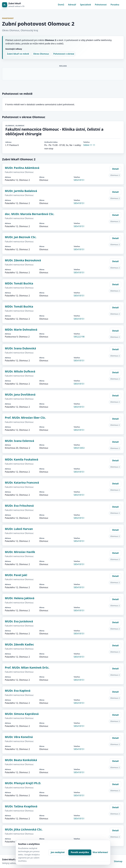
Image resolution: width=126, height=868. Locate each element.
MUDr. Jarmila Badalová (21, 191)
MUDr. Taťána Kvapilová (21, 806)
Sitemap (118, 861)
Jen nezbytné (58, 852)
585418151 (79, 180)
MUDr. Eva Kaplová (18, 691)
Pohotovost (101, 5)
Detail (115, 169)
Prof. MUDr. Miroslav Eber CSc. (25, 418)
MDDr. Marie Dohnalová (21, 330)
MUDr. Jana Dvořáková (20, 395)
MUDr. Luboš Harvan (19, 529)
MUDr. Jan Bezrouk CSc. (21, 237)
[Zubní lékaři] (13, 5)
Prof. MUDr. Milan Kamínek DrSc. (27, 668)
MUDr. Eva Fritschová (19, 506)
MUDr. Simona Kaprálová (22, 714)
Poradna (115, 5)
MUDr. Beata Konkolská (21, 760)
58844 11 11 (89, 145)
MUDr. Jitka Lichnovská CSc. (24, 829)
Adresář (72, 5)
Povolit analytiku (80, 852)
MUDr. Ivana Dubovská (20, 348)
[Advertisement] (63, 73)
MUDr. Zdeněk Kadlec (19, 644)
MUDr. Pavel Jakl (16, 575)
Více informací (100, 852)
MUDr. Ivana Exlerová (19, 441)
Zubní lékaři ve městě (18, 54)
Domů (61, 5)
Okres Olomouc (41, 54)
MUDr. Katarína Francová (22, 483)
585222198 (79, 337)
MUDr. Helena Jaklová (20, 598)
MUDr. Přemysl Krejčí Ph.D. (23, 783)
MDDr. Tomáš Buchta (19, 283)
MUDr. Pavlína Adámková (22, 168)
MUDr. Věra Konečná (19, 737)
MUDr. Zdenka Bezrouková (23, 260)
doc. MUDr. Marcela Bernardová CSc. (30, 214)
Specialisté (86, 5)
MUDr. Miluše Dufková (20, 371)
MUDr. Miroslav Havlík (20, 552)
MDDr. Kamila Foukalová (22, 459)
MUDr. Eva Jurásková (19, 621)
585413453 (79, 448)
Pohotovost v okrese (64, 54)
